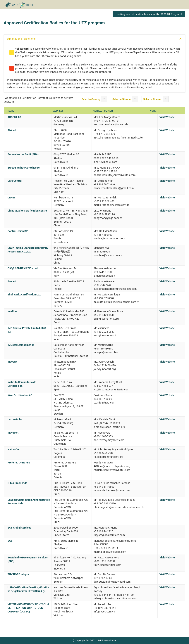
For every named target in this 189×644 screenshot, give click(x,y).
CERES (12, 197)
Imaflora (13, 311)
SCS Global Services (19, 528)
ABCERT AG (14, 117)
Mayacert (13, 433)
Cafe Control (15, 181)
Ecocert (12, 281)
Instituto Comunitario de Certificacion (22, 384)
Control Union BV (18, 231)
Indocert (12, 362)
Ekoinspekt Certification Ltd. (24, 294)
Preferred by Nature (19, 462)
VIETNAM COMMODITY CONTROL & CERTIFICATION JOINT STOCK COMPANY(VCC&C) (28, 608)
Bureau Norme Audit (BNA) (23, 154)
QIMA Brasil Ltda (17, 483)
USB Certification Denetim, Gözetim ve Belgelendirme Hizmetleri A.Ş (28, 589)
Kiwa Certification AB (20, 395)
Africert (12, 130)
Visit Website (167, 117)
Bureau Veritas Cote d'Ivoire (24, 168)
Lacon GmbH (15, 419)
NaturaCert (14, 449)
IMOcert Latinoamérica (21, 345)
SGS (10, 541)
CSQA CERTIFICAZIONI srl (23, 268)
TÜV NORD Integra (18, 574)
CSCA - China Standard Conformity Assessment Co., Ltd (28, 250)
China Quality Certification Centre (27, 211)
